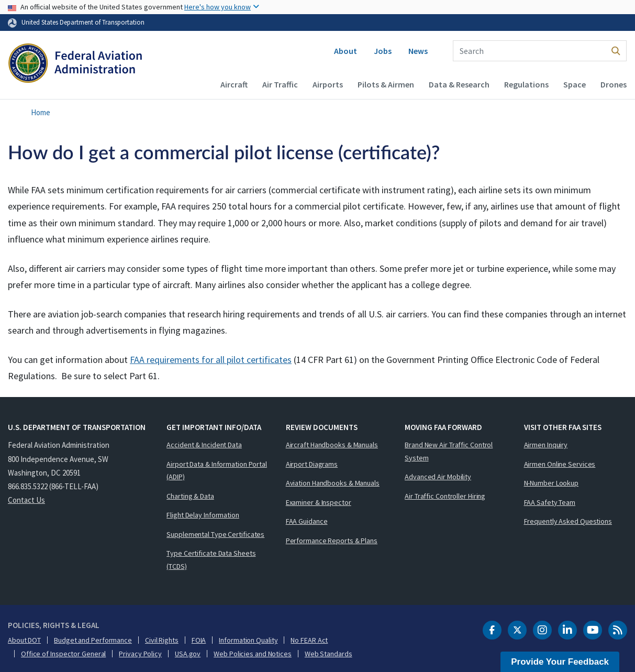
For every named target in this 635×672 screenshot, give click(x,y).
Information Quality (248, 640)
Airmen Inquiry (546, 445)
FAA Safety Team (550, 502)
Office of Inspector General (63, 654)
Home (41, 112)
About (346, 51)
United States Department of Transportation (83, 22)
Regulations (526, 84)
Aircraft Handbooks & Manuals (332, 445)
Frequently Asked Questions (568, 521)
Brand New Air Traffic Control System (449, 451)
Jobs (383, 51)
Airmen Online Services (560, 464)
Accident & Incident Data (204, 445)
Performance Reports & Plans (332, 541)
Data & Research (459, 84)
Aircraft (234, 84)
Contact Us (26, 500)
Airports (328, 84)
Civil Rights (162, 640)
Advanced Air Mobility (438, 477)
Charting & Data (190, 496)
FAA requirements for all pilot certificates (211, 360)
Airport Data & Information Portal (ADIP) (217, 471)
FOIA (199, 640)
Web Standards (328, 654)
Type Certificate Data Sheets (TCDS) (211, 560)
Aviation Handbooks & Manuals (333, 483)
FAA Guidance (307, 521)
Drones (614, 84)
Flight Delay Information (203, 515)
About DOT (24, 640)
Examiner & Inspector (319, 502)
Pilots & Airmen (386, 84)
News (418, 51)
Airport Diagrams (312, 464)
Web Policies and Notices (253, 654)
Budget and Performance (93, 640)
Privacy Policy (140, 654)
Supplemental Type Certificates (215, 534)
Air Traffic (280, 84)
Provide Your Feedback (560, 662)
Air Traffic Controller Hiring (445, 496)
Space (575, 84)
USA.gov (188, 654)
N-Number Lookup (552, 483)
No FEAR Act (309, 640)
